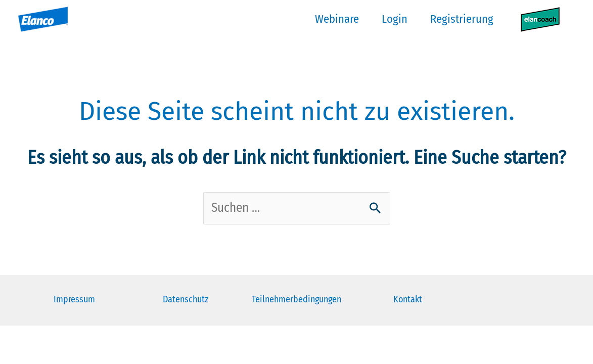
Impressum (74, 299)
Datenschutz (186, 299)
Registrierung (462, 19)
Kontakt (408, 299)
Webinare (337, 19)
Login (395, 19)
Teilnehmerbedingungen (296, 299)
